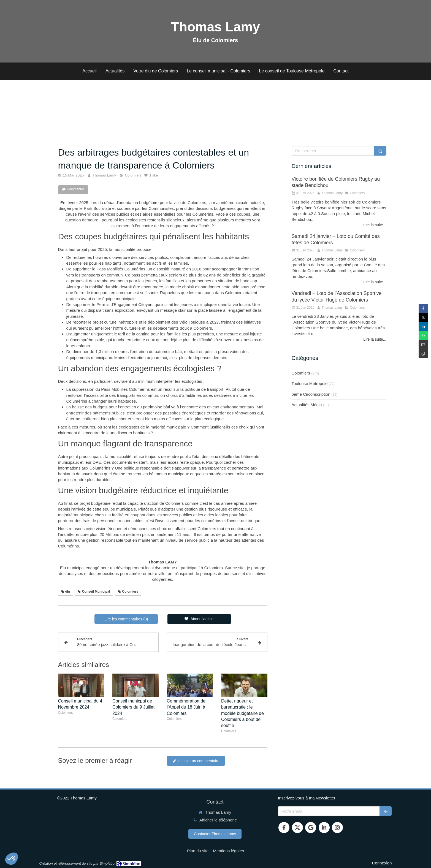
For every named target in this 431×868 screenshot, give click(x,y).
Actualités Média (307, 405)
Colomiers (301, 373)
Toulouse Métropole (310, 383)
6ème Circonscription (311, 394)
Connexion (382, 863)
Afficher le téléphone (218, 820)
